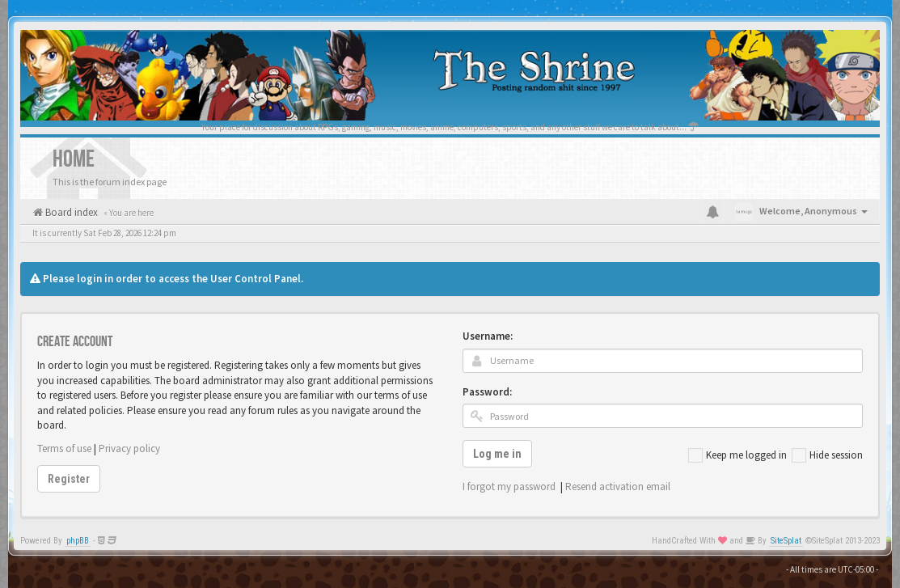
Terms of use (64, 448)
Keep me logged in (737, 455)
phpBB (78, 541)
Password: (487, 392)
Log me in (497, 454)
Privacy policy (129, 448)
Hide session (827, 455)
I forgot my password (509, 486)
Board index (70, 212)
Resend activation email (618, 486)
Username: (488, 336)
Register (69, 479)
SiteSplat (786, 541)
